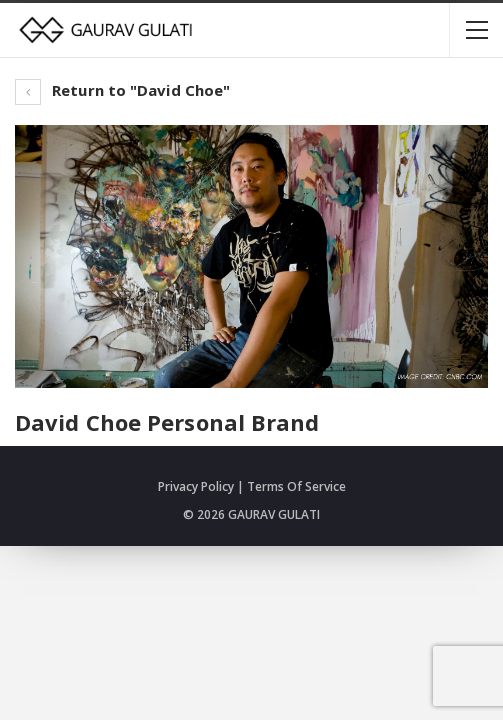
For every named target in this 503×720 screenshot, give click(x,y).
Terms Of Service (296, 486)
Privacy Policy (196, 486)
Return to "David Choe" (122, 90)
